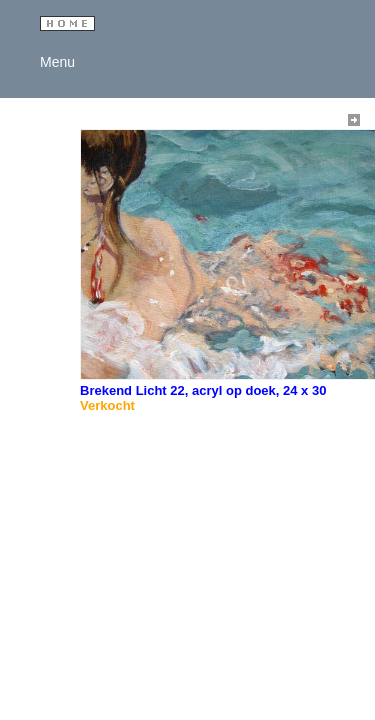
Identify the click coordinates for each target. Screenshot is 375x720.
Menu (54, 62)
